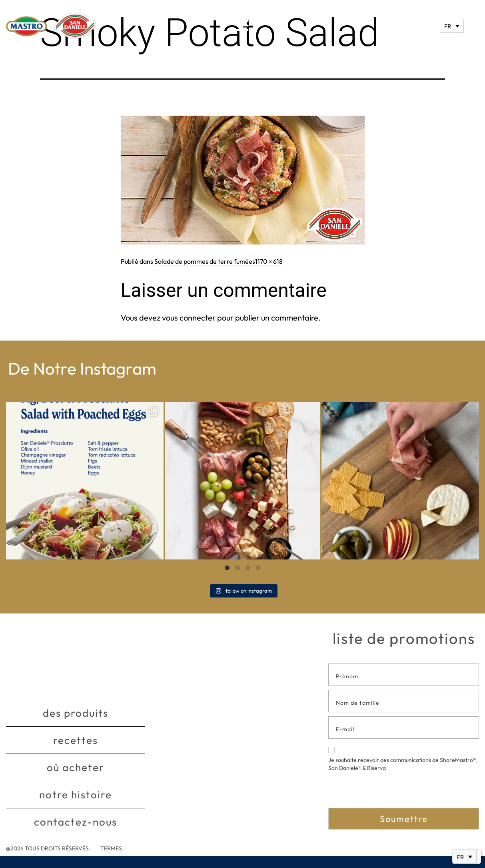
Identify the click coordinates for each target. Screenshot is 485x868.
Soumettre (404, 819)
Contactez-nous (76, 822)
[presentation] (389, 792)
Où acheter (76, 767)
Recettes (76, 740)
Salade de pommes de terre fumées (205, 261)
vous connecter (189, 318)
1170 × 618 (269, 261)
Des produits (76, 713)
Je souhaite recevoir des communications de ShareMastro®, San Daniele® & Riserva (403, 759)
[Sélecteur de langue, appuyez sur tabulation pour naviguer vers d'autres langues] (452, 26)
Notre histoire (76, 795)
